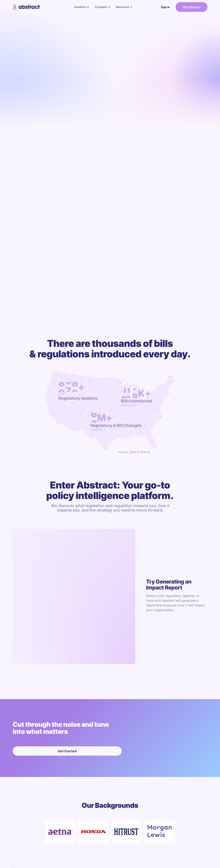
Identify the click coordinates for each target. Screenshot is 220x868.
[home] (26, 7)
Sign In (165, 7)
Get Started (192, 7)
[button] (82, 7)
